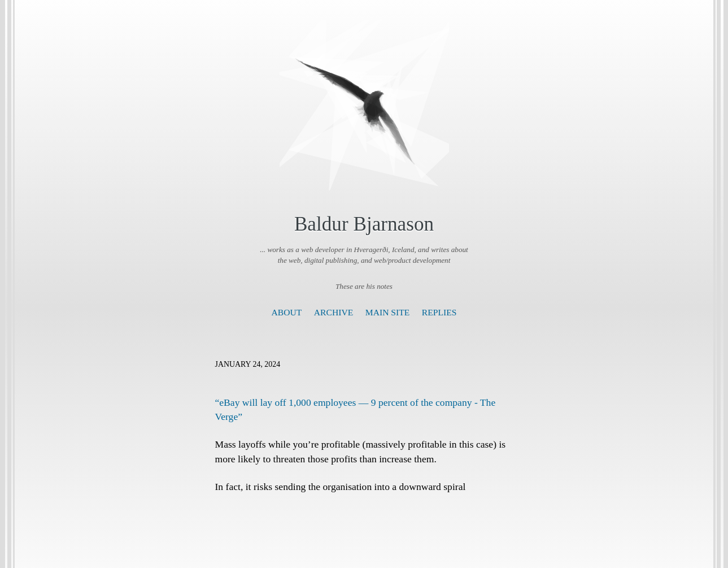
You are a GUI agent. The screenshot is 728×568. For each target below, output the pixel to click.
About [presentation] (287, 312)
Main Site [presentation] (388, 312)
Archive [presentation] (334, 312)
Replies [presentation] (439, 312)
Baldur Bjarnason (364, 224)
